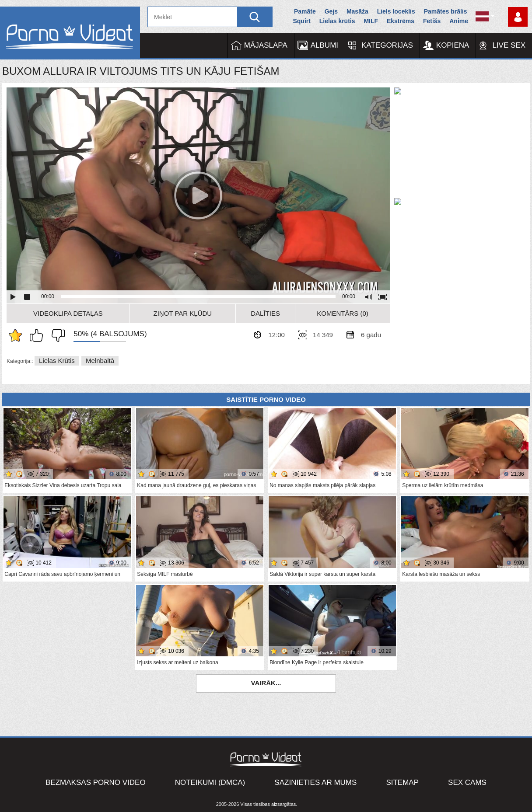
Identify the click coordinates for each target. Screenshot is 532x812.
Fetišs (432, 21)
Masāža (357, 11)
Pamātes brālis (446, 11)
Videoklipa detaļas (68, 313)
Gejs (331, 11)
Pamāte (305, 11)
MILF (371, 21)
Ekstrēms (401, 21)
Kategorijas (387, 45)
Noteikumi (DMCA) (210, 782)
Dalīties (265, 313)
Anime (459, 21)
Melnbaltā (100, 361)
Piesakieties (518, 17)
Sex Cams (467, 782)
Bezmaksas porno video (96, 782)
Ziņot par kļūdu (183, 313)
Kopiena (453, 45)
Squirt (301, 21)
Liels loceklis (396, 11)
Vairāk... (266, 683)
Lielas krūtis (337, 21)
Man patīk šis (38, 335)
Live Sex (509, 45)
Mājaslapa (266, 45)
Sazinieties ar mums (315, 782)
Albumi (324, 45)
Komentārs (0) (343, 313)
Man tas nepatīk (56, 335)
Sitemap (402, 782)
